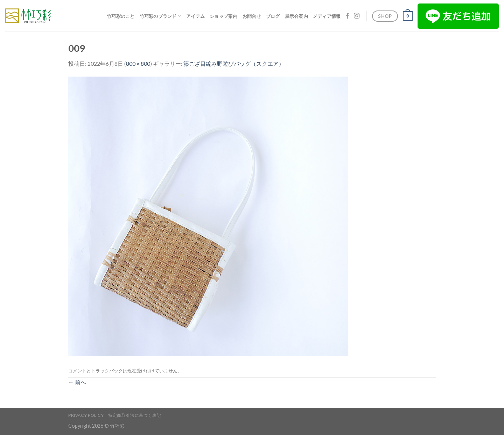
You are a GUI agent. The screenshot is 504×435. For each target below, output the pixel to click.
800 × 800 (138, 63)
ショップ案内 (224, 16)
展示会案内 (296, 16)
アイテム (195, 16)
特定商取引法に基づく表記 (135, 415)
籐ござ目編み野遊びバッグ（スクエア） (234, 63)
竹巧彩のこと (121, 16)
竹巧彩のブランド (161, 16)
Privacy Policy (86, 415)
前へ (77, 382)
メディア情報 (327, 16)
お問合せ (252, 16)
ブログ (273, 16)
